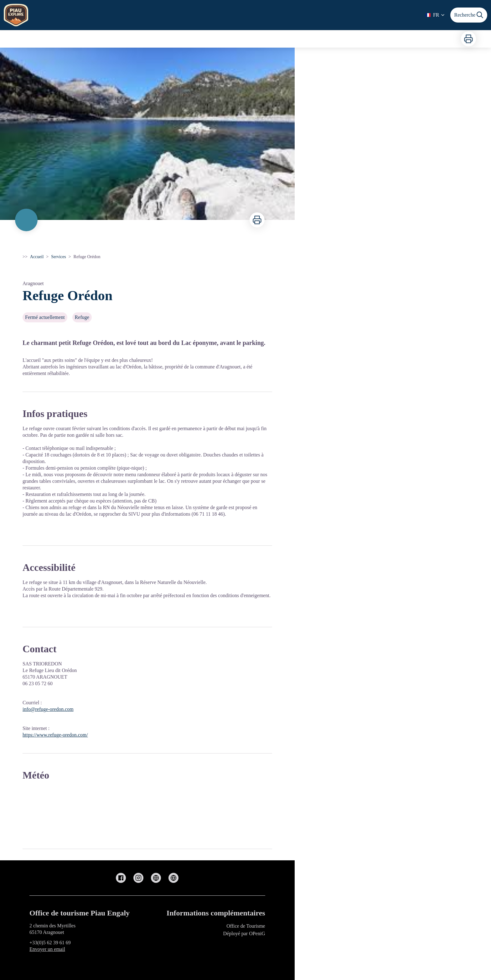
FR (436, 15)
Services (58, 257)
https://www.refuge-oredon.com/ (55, 735)
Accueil (37, 257)
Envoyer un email (47, 949)
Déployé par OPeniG (244, 933)
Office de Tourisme (246, 926)
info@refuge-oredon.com (48, 709)
